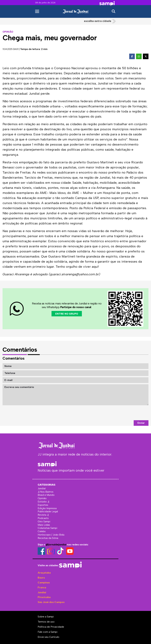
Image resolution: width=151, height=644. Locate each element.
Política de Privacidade (51, 627)
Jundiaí (42, 592)
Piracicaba (44, 597)
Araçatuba (44, 573)
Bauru (41, 578)
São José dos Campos (51, 602)
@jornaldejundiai (56, 545)
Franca (42, 587)
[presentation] (124, 413)
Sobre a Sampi (46, 617)
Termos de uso (46, 622)
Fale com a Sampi (48, 632)
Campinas (44, 583)
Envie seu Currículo (48, 637)
